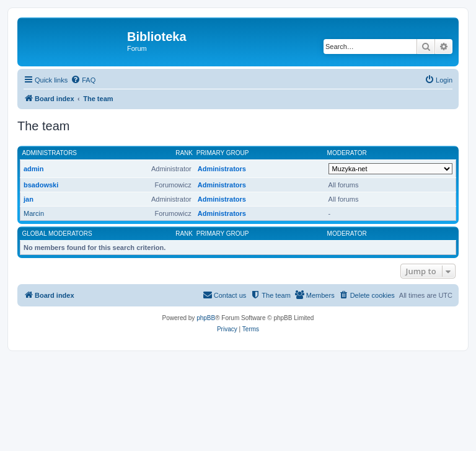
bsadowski (41, 185)
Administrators (50, 153)
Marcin (34, 213)
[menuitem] (83, 80)
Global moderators (57, 234)
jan (29, 199)
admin (33, 169)
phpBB (206, 318)
